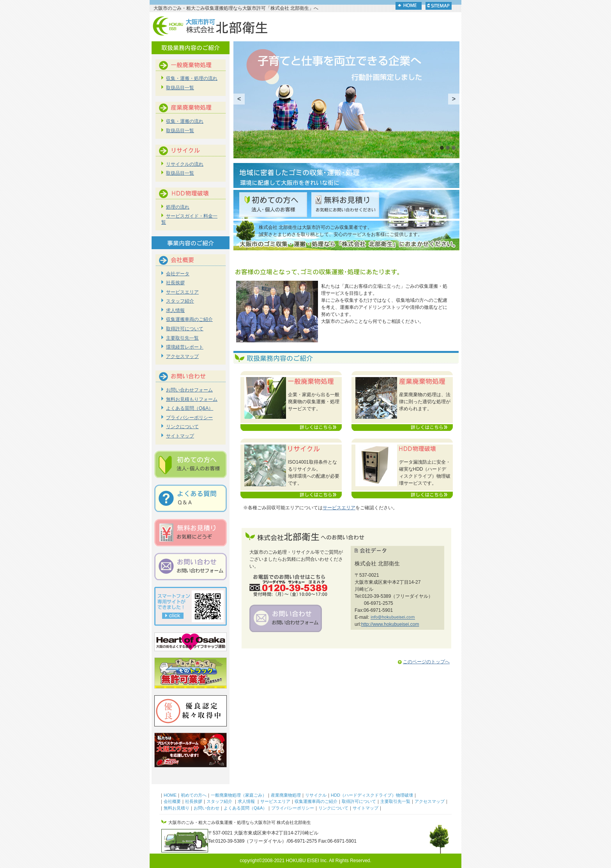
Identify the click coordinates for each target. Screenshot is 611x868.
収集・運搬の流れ (185, 121)
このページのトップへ (423, 662)
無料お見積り (177, 808)
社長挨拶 (175, 283)
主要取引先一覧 (182, 338)
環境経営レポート (185, 347)
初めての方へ (194, 795)
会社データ (178, 274)
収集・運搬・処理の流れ (192, 78)
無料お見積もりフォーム (192, 399)
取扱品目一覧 (180, 88)
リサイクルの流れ (185, 164)
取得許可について (185, 329)
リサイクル (316, 795)
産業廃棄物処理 (286, 795)
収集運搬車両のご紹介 (189, 319)
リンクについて (182, 427)
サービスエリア (339, 508)
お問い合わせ (207, 808)
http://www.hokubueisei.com (390, 624)
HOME (170, 795)
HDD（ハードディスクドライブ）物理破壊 (372, 795)
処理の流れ (178, 207)
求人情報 (175, 310)
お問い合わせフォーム (189, 390)
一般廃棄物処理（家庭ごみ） (239, 795)
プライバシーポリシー (189, 418)
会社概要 (172, 801)
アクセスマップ (182, 356)
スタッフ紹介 (180, 301)
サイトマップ (180, 436)
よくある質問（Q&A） (190, 408)
